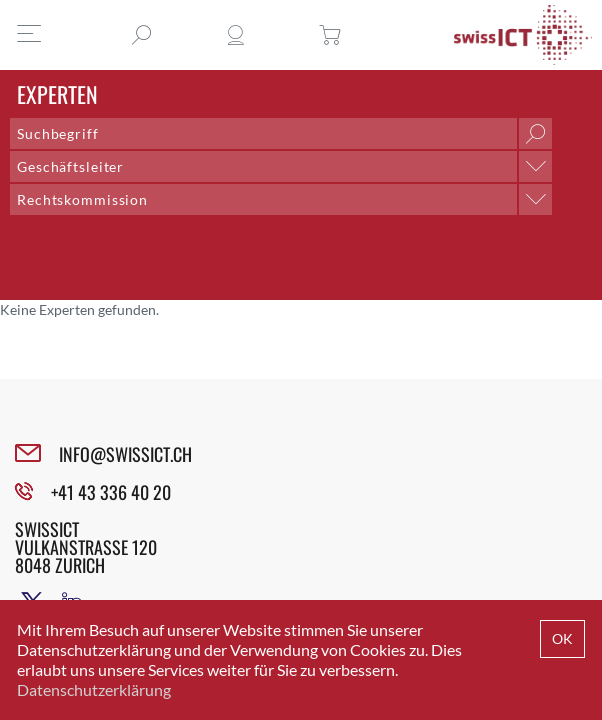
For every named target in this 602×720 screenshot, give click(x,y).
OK (562, 638)
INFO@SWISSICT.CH (125, 454)
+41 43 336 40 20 (111, 492)
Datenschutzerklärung (94, 689)
